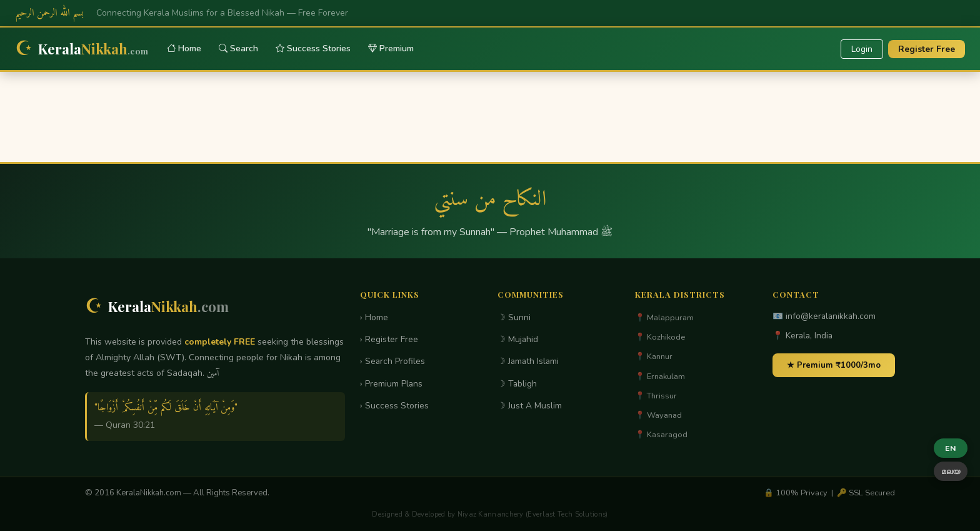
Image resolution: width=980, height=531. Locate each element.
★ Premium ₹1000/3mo (834, 365)
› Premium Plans (391, 384)
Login (862, 49)
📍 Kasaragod (661, 435)
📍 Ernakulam (660, 377)
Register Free (927, 49)
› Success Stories (394, 406)
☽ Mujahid (518, 339)
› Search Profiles (392, 361)
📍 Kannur (654, 357)
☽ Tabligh (517, 384)
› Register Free (389, 339)
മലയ (951, 471)
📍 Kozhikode (660, 337)
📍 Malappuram (664, 318)
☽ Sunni (514, 317)
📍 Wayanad (658, 415)
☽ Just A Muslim (530, 406)
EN (951, 448)
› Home (374, 317)
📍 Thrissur (656, 396)
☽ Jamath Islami (528, 361)
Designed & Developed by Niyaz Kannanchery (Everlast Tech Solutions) (490, 514)
